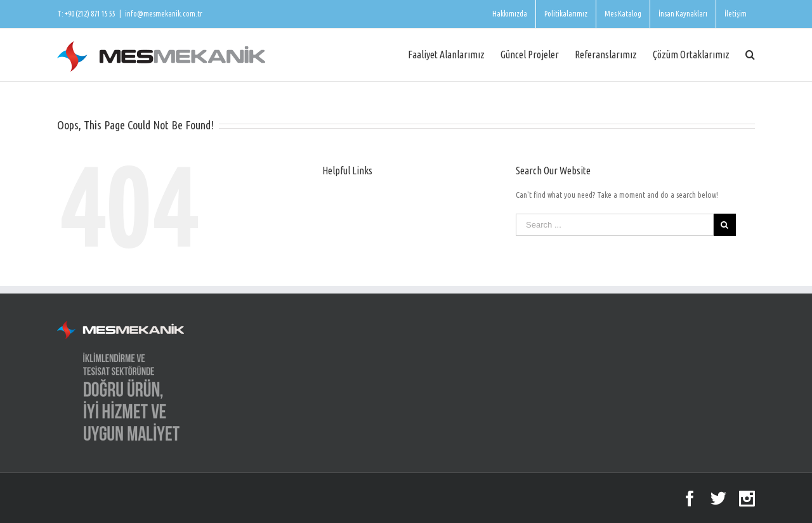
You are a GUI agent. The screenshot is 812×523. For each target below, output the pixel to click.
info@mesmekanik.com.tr (164, 14)
